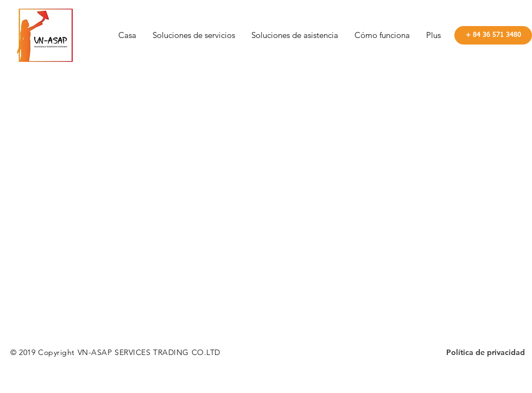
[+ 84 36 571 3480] (493, 35)
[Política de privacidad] (486, 353)
